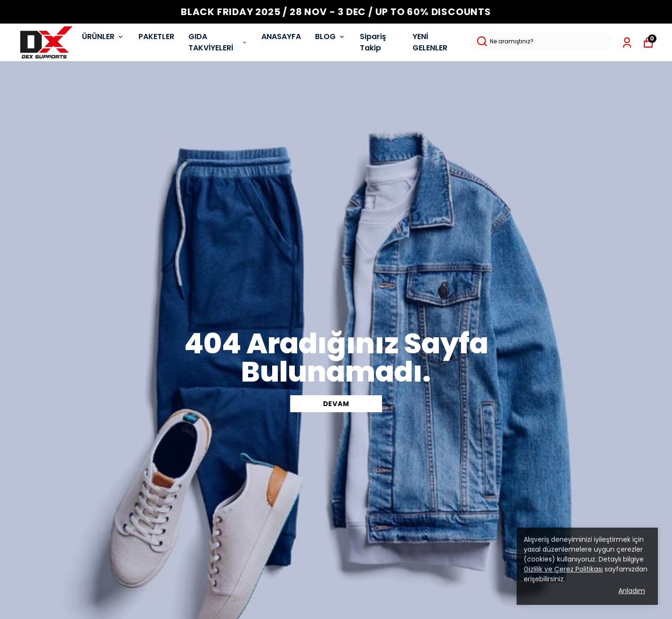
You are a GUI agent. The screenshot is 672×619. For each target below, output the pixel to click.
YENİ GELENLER (430, 42)
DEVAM (336, 404)
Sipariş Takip (373, 42)
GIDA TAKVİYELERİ (218, 42)
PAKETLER (156, 37)
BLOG (330, 37)
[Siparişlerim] (627, 43)
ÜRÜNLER (103, 37)
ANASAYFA (281, 37)
